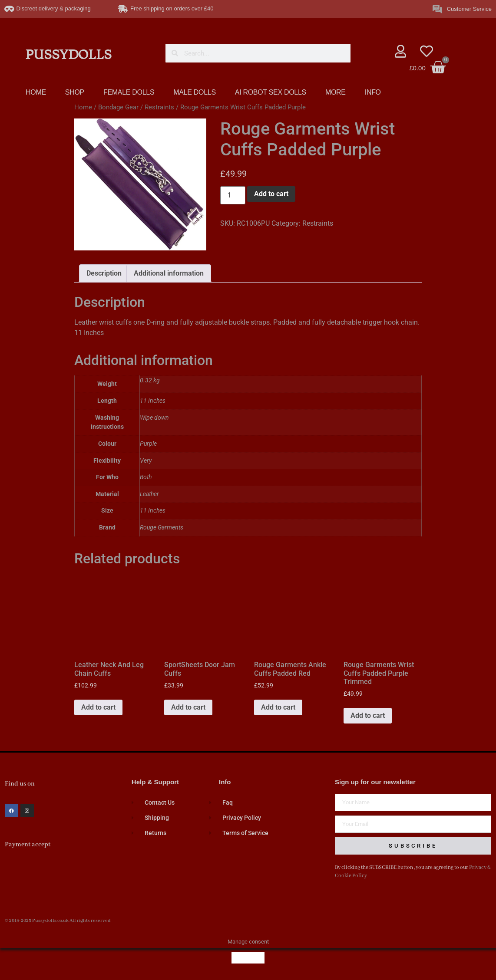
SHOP (75, 92)
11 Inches (153, 511)
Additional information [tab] (169, 273)
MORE (336, 92)
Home (83, 107)
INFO (373, 92)
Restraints (159, 107)
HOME (36, 92)
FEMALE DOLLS (129, 92)
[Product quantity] (233, 195)
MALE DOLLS (194, 92)
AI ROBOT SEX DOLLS (271, 92)
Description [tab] (104, 273)
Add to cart (271, 194)
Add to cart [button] (98, 707)
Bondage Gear (118, 107)
